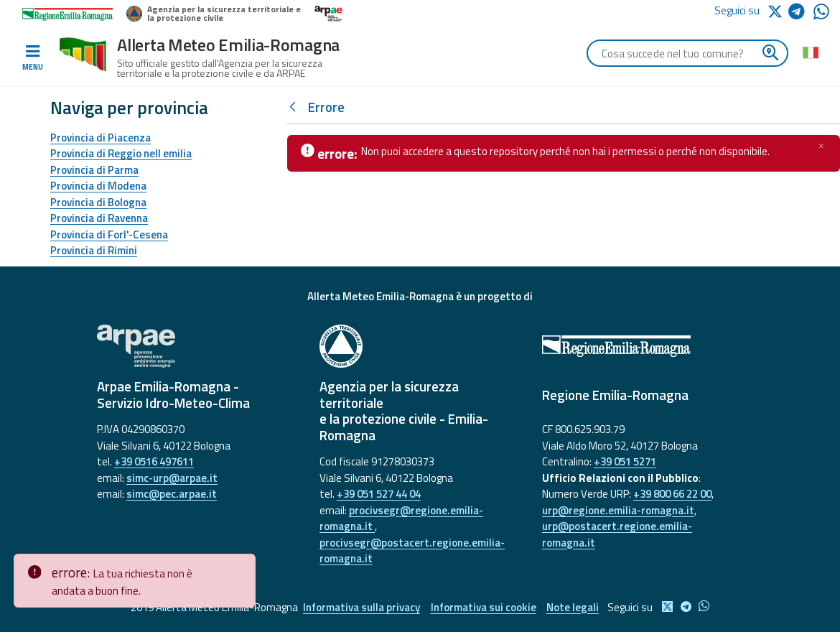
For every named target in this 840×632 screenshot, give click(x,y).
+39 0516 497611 (154, 461)
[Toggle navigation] (32, 58)
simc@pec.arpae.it (172, 494)
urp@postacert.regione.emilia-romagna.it (617, 534)
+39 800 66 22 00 (672, 494)
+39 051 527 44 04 (379, 494)
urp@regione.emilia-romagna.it (618, 510)
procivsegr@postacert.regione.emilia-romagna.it (412, 551)
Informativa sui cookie (484, 607)
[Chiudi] (821, 146)
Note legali (573, 607)
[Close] (242, 565)
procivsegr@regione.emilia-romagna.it (401, 519)
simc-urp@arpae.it (172, 478)
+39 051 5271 (625, 461)
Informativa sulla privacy (361, 607)
